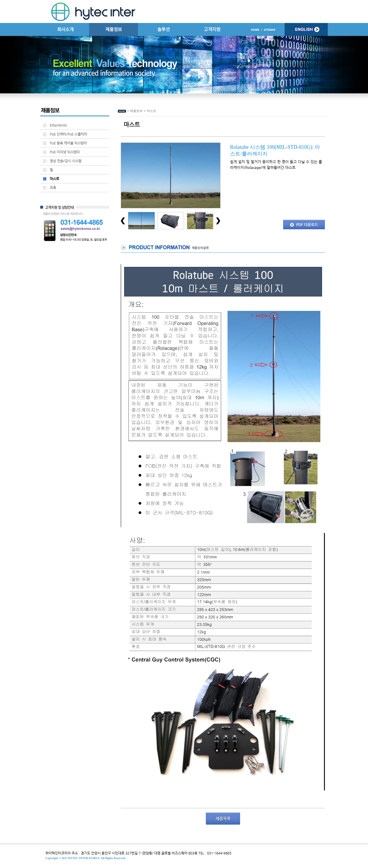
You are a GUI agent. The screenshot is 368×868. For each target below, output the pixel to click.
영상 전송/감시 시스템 (66, 161)
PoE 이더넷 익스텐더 (65, 152)
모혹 (53, 188)
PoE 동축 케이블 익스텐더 (68, 143)
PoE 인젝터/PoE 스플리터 (68, 134)
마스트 (54, 179)
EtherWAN (58, 125)
